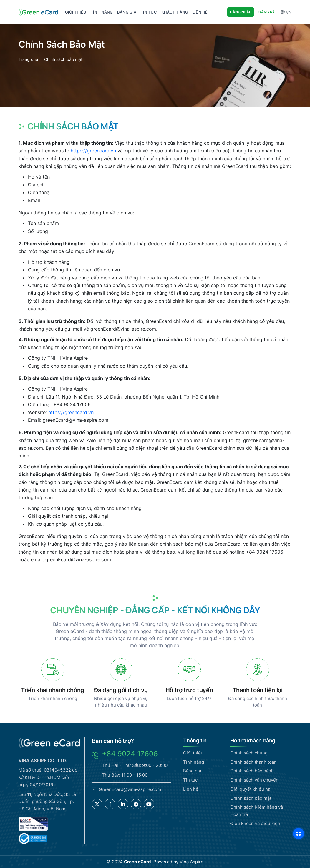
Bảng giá (192, 771)
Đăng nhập (241, 12)
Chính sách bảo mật (63, 59)
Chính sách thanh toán (253, 762)
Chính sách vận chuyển (254, 780)
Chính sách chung (249, 753)
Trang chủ (28, 59)
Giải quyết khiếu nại (251, 789)
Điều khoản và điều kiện (255, 823)
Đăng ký (266, 12)
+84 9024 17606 (130, 754)
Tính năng (194, 762)
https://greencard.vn (93, 151)
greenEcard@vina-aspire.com (123, 329)
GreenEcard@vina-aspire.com (130, 789)
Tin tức (190, 780)
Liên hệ (191, 789)
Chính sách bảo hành (252, 771)
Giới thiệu (193, 753)
